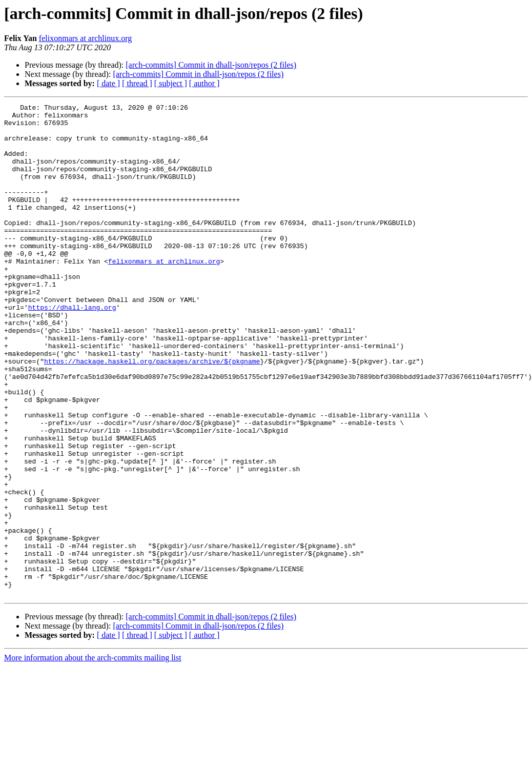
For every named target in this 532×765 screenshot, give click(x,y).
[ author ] (204, 83)
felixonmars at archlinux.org (85, 38)
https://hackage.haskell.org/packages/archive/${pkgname (152, 413)
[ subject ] (171, 83)
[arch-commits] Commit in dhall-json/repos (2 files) (211, 65)
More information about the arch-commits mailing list (93, 756)
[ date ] (108, 83)
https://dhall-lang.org (72, 349)
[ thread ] (137, 83)
